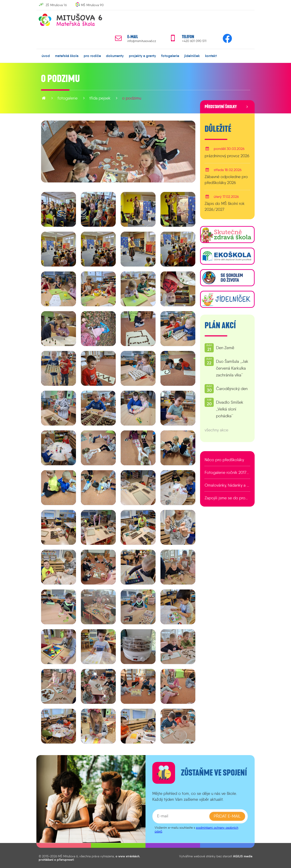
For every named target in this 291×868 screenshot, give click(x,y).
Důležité (218, 129)
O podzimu (132, 98)
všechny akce (216, 430)
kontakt (211, 56)
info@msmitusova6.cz (142, 41)
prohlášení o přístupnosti (56, 859)
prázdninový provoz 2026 (227, 156)
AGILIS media (243, 856)
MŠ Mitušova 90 (92, 5)
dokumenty (115, 56)
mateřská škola (67, 56)
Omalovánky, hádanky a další (227, 485)
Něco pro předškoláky (224, 460)
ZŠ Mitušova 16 (56, 5)
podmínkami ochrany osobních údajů (196, 829)
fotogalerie (170, 56)
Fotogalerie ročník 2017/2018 (227, 473)
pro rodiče (92, 56)
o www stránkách (127, 856)
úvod (46, 56)
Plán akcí (220, 326)
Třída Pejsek (100, 98)
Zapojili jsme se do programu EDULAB (227, 498)
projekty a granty (142, 56)
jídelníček (192, 56)
